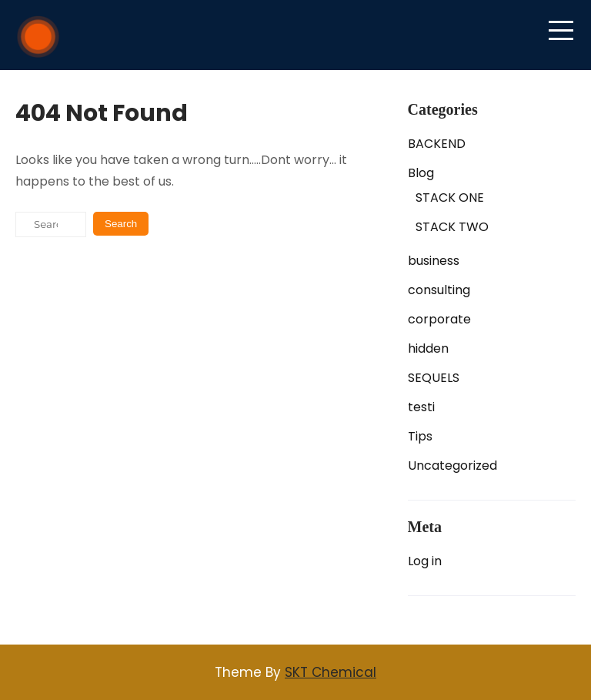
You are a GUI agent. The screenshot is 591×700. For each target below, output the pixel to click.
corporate (439, 319)
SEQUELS (434, 378)
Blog (421, 173)
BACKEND (437, 144)
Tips (420, 436)
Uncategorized (452, 466)
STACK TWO (452, 227)
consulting (439, 290)
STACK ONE (450, 198)
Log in (425, 561)
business (434, 261)
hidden (428, 348)
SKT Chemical (331, 672)
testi (421, 407)
